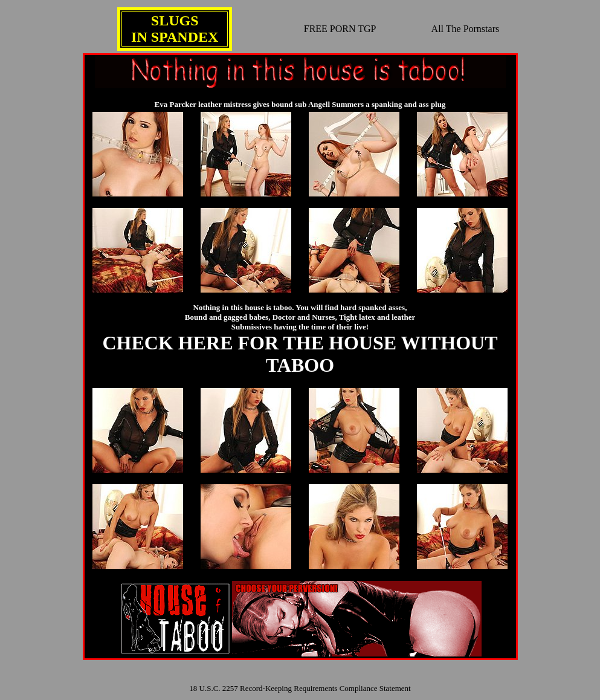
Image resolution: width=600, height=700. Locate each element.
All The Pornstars (466, 29)
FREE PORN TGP (340, 29)
